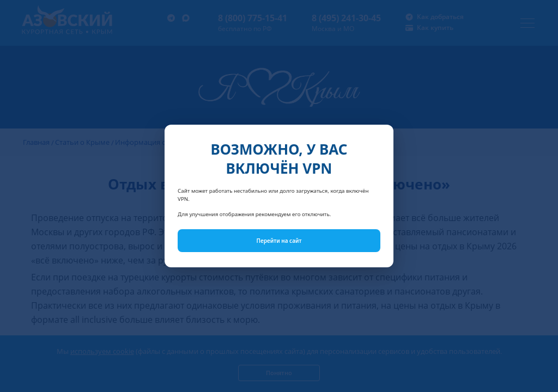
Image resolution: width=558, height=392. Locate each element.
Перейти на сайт (279, 241)
